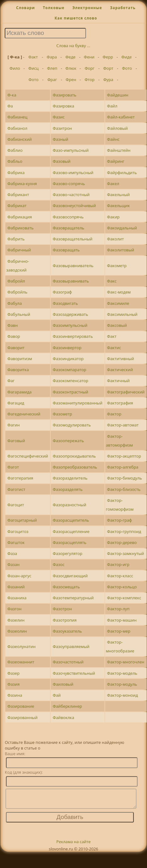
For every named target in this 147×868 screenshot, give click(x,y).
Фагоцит (16, 505)
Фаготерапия (20, 478)
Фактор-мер (119, 631)
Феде (71, 57)
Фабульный (19, 314)
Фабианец (17, 117)
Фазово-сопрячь (69, 184)
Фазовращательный (72, 239)
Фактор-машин (122, 620)
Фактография (120, 403)
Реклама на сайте (73, 845)
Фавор (14, 336)
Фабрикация (20, 217)
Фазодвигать (65, 303)
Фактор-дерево (122, 542)
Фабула (15, 303)
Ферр (108, 57)
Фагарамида (20, 392)
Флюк (71, 68)
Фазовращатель (68, 228)
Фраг (52, 80)
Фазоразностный (69, 505)
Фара (52, 57)
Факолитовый (121, 250)
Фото (127, 68)
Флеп (52, 68)
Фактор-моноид (122, 695)
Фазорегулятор (67, 553)
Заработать (123, 8)
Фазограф (62, 292)
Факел (113, 184)
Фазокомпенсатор (70, 381)
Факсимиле (118, 303)
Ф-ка (12, 95)
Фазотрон (62, 609)
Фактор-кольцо (122, 587)
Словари (25, 8)
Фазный (60, 139)
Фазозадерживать (70, 314)
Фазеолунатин (22, 646)
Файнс (113, 139)
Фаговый (16, 441)
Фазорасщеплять (69, 542)
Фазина (15, 695)
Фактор (114, 414)
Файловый (117, 128)
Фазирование (21, 706)
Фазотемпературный (73, 598)
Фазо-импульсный (71, 150)
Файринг (116, 161)
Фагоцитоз (18, 531)
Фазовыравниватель (73, 266)
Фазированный (23, 717)
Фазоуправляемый (71, 646)
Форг (90, 68)
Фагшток (16, 542)
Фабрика (16, 173)
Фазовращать (66, 250)
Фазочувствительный (74, 673)
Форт (108, 68)
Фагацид (16, 403)
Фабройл (16, 281)
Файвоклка (63, 717)
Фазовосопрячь (68, 217)
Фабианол (17, 128)
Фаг (11, 381)
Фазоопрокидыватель (74, 456)
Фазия (14, 684)
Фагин (14, 425)
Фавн (13, 325)
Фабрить (16, 239)
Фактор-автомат (123, 425)
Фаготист (17, 489)
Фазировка (63, 106)
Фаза (12, 553)
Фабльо (15, 161)
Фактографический (126, 392)
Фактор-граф (119, 520)
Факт (33, 57)
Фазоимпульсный (70, 325)
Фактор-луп (118, 609)
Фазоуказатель (67, 631)
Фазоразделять (68, 489)
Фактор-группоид (124, 531)
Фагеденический (24, 414)
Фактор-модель (122, 673)
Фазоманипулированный (77, 403)
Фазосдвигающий (70, 576)
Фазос (58, 564)
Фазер (14, 673)
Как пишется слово (76, 18)
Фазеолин (17, 631)
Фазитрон (62, 128)
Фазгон (15, 609)
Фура (108, 80)
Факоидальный (122, 228)
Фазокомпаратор (69, 370)
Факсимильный (122, 314)
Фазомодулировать (72, 425)
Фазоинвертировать (73, 336)
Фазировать (64, 95)
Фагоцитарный (22, 520)
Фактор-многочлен (126, 662)
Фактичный (118, 381)
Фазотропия (65, 620)
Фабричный (19, 250)
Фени (89, 57)
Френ (71, 80)
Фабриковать (21, 228)
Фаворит (16, 348)
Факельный (118, 195)
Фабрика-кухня (22, 184)
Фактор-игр (118, 564)
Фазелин (16, 620)
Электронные (87, 8)
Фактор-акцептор (124, 456)
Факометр (117, 266)
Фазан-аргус (20, 576)
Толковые (54, 8)
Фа (10, 106)
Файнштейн (119, 150)
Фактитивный (121, 359)
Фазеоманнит (21, 662)
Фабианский (20, 139)
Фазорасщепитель (71, 520)
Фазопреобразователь (75, 467)
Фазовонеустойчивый (74, 206)
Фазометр (62, 414)
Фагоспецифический (28, 456)
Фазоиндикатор (68, 359)
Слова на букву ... (73, 46)
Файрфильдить (122, 173)
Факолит (115, 239)
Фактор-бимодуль (124, 478)
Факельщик (118, 206)
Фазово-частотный (71, 195)
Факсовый (117, 325)
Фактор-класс (120, 576)
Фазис (59, 117)
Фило (15, 68)
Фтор (90, 80)
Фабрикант (18, 195)
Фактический (120, 370)
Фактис (114, 348)
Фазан (14, 564)
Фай (57, 695)
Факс (112, 281)
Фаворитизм (20, 359)
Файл (112, 106)
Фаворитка (18, 370)
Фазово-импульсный (73, 173)
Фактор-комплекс (124, 598)
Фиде (127, 57)
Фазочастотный (68, 662)
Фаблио (15, 150)
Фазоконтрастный (70, 392)
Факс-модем (119, 292)
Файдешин (118, 95)
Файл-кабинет (121, 117)
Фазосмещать (66, 587)
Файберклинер (67, 706)
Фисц (33, 68)
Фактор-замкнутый (125, 553)
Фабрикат (17, 206)
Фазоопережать (68, 441)
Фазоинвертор (67, 348)
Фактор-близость (124, 489)
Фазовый (62, 161)
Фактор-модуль (122, 684)
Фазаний (16, 587)
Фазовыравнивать (71, 281)
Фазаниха (17, 598)
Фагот (13, 467)
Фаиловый (63, 684)
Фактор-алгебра (123, 467)
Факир (113, 217)
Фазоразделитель (70, 478)
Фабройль (17, 292)
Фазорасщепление (71, 531)
